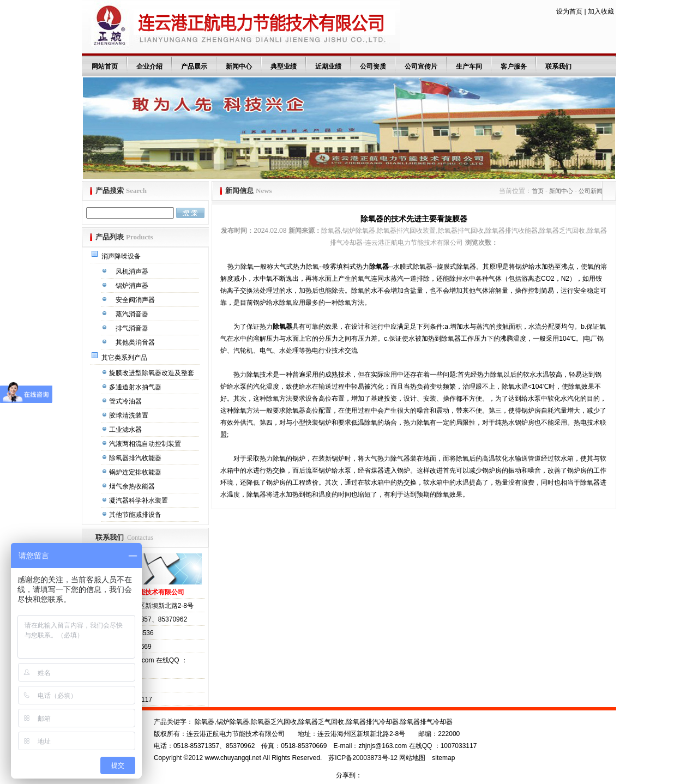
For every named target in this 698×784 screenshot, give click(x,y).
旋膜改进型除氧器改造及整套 (152, 373)
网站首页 (105, 67)
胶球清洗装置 (130, 415)
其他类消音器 (136, 342)
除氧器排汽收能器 (136, 458)
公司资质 (373, 67)
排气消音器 (133, 328)
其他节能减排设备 (136, 515)
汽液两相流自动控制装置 (146, 444)
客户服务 (514, 67)
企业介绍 (149, 67)
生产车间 (469, 67)
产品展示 (194, 67)
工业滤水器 (126, 430)
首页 (538, 191)
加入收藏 (601, 11)
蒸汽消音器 (133, 314)
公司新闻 (591, 191)
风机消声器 (133, 272)
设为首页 (569, 11)
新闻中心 (239, 67)
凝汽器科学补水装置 (139, 500)
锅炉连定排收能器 (136, 472)
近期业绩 (328, 67)
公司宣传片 (421, 67)
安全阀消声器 (136, 300)
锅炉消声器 (133, 286)
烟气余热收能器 (133, 486)
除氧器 (379, 267)
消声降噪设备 (122, 256)
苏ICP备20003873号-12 (363, 758)
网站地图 (412, 758)
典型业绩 (284, 67)
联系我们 (558, 67)
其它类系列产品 (125, 358)
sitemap (443, 758)
